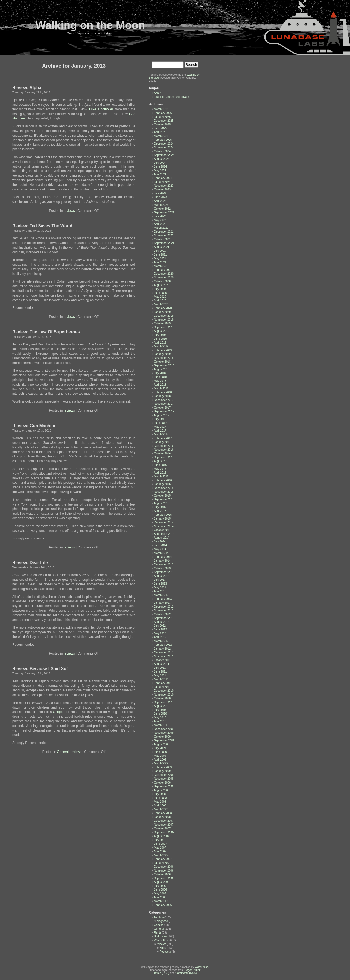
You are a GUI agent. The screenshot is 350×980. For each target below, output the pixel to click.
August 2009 (162, 744)
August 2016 (162, 461)
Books (163, 948)
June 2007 (160, 844)
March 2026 (161, 109)
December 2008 (164, 775)
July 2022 (160, 216)
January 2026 (162, 117)
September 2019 (164, 327)
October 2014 (162, 530)
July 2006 (160, 886)
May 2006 (160, 894)
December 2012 (164, 607)
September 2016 (164, 457)
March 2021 (161, 266)
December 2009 (164, 729)
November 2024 (164, 147)
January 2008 (162, 817)
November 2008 (164, 779)
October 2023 (162, 190)
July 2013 (160, 580)
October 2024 (162, 151)
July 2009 (160, 748)
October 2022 (162, 209)
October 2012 (162, 614)
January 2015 (162, 519)
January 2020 (162, 312)
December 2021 (164, 232)
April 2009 (160, 760)
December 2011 (164, 652)
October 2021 (162, 239)
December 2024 (164, 144)
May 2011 (160, 675)
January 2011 (162, 687)
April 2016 (160, 473)
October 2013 (162, 568)
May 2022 (160, 220)
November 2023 (164, 186)
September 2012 (164, 618)
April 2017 (160, 431)
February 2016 (163, 480)
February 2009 (163, 767)
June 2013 (160, 584)
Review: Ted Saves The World (42, 226)
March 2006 (161, 901)
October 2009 (162, 737)
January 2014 (162, 561)
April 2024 (160, 174)
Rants (157, 933)
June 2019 (160, 339)
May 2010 (160, 718)
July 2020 (160, 289)
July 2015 (160, 507)
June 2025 (160, 128)
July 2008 (160, 794)
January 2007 (162, 863)
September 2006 (164, 878)
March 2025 (161, 136)
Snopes (59, 712)
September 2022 (164, 212)
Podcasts (165, 952)
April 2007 (160, 851)
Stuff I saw (160, 936)
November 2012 (164, 610)
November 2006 (164, 871)
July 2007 (160, 840)
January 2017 (162, 442)
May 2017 (160, 427)
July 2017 (160, 419)
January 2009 (162, 771)
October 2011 (162, 660)
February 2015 (163, 515)
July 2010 (160, 710)
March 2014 (161, 553)
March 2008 (161, 809)
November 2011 (164, 656)
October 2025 (162, 124)
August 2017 (162, 415)
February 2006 (163, 905)
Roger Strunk (192, 970)
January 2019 (162, 354)
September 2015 (164, 499)
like (94, 109)
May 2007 (160, 848)
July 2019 (160, 335)
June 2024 (160, 167)
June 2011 (160, 672)
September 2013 (164, 572)
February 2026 (163, 113)
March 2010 (161, 725)
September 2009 (164, 740)
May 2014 (160, 549)
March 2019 (161, 346)
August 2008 (162, 790)
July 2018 (160, 373)
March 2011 (161, 679)
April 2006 (160, 897)
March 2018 (161, 388)
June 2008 (160, 798)
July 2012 (160, 626)
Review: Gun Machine (34, 426)
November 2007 (164, 825)
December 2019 (164, 316)
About (157, 93)
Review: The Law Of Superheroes (46, 332)
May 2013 (160, 587)
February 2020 (163, 308)
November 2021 (164, 235)
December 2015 (164, 488)
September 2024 (164, 155)
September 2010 (164, 702)
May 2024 (160, 170)
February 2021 (163, 270)
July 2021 (160, 251)
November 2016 (164, 450)
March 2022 (161, 228)
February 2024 (163, 178)
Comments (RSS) (186, 973)
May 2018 (160, 381)
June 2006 (160, 890)
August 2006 (162, 882)
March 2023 (161, 205)
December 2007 (164, 821)
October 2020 (162, 281)
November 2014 (164, 526)
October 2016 (162, 454)
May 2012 (160, 633)
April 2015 (160, 511)
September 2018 (164, 366)
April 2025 (160, 132)
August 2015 (162, 503)
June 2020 (160, 293)
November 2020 (164, 278)
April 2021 (160, 262)
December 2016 (164, 446)
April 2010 (160, 721)
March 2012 (161, 641)
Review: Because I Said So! (40, 669)
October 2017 (162, 408)
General (63, 752)
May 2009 (160, 756)
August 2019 (162, 331)
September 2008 (164, 786)
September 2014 (164, 534)
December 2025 (164, 121)
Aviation (159, 917)
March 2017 (161, 434)
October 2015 (162, 496)
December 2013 (164, 564)
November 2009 (164, 733)
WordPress (201, 967)
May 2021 (160, 258)
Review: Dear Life (30, 563)
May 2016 (160, 469)
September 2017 (164, 411)
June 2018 (160, 377)
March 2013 (161, 595)
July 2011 (160, 668)
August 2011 (162, 664)
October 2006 (162, 874)
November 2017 (164, 404)
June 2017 (160, 423)
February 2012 (163, 645)
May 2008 (160, 802)
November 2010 (164, 695)
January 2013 (162, 603)
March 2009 (161, 763)
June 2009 (160, 752)
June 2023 (160, 197)
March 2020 (161, 304)
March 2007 (161, 855)
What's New (161, 940)
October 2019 (162, 323)
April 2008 (160, 806)
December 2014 (164, 522)
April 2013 (160, 591)
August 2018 (162, 369)
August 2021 (162, 247)
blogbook (162, 921)
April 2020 (160, 300)
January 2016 (162, 484)
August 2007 (162, 836)
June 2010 (160, 714)
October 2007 (162, 828)
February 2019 (163, 350)
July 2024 (160, 163)
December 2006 (164, 867)
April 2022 (160, 224)
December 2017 (164, 400)
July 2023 (160, 193)
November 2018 (164, 358)
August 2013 (162, 576)
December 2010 (164, 691)
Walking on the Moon (90, 25)
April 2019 (160, 343)
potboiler (107, 109)
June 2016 (160, 465)
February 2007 (163, 859)
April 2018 (160, 385)
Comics (158, 925)
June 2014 (160, 545)
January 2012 (162, 649)
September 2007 (164, 832)
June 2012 (160, 630)
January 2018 (162, 396)
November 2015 (164, 492)
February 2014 (163, 557)
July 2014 (160, 542)
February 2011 (163, 683)
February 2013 (163, 599)
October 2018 (162, 362)
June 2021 (160, 255)
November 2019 (164, 320)
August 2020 (162, 285)
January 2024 (162, 182)
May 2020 (160, 297)
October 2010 (162, 698)
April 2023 (160, 201)
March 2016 (161, 476)
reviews (69, 211)
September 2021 (164, 243)
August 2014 (162, 538)
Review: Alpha (27, 88)
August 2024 (162, 159)
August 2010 (162, 706)
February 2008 (163, 813)
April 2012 (160, 637)
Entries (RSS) (161, 973)
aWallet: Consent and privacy (172, 97)
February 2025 (163, 140)
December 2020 (164, 274)
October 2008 (162, 783)
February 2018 (163, 392)
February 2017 (163, 438)
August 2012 (162, 622)
